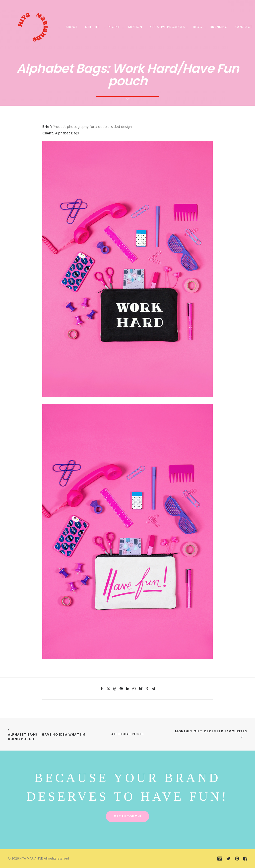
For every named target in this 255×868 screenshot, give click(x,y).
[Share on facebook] (102, 689)
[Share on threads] (115, 689)
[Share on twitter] (108, 689)
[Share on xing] (147, 689)
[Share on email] (153, 689)
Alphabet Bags (67, 133)
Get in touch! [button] (128, 816)
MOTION (134, 27)
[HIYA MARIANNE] (28, 27)
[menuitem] (70, 27)
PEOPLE (113, 27)
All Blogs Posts (127, 734)
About (70, 27)
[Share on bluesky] (140, 689)
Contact (243, 27)
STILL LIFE (92, 27)
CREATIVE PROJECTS (167, 27)
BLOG (197, 27)
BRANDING (218, 27)
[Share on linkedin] (127, 689)
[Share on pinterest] (121, 689)
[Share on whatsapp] (134, 689)
